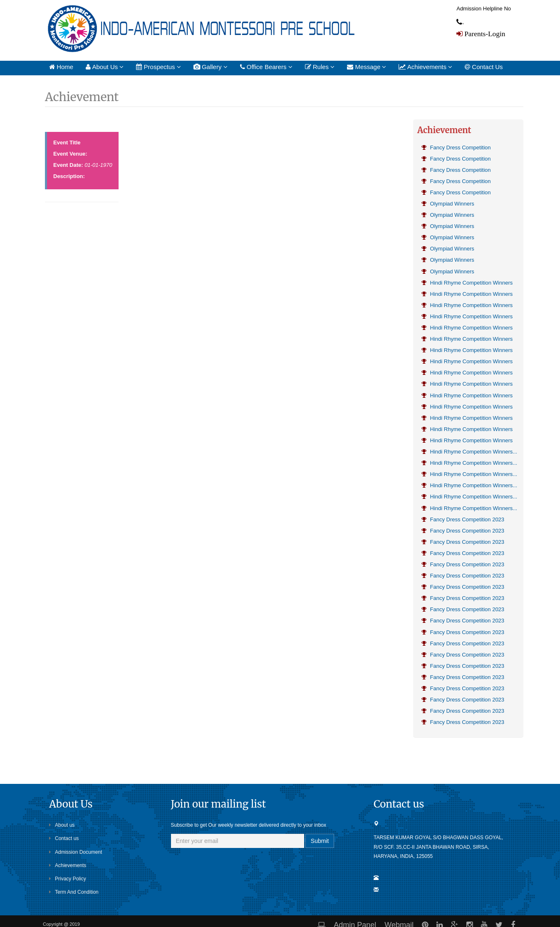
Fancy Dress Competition (456, 147)
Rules (320, 67)
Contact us (64, 838)
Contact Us (484, 67)
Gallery (211, 67)
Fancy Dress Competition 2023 (463, 519)
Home (61, 67)
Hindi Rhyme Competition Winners (467, 283)
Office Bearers (266, 67)
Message (367, 67)
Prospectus (158, 67)
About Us (105, 67)
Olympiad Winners (448, 204)
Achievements (425, 67)
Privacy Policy (68, 879)
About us (62, 825)
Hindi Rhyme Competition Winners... (469, 452)
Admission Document (76, 852)
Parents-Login (484, 33)
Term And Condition (74, 892)
